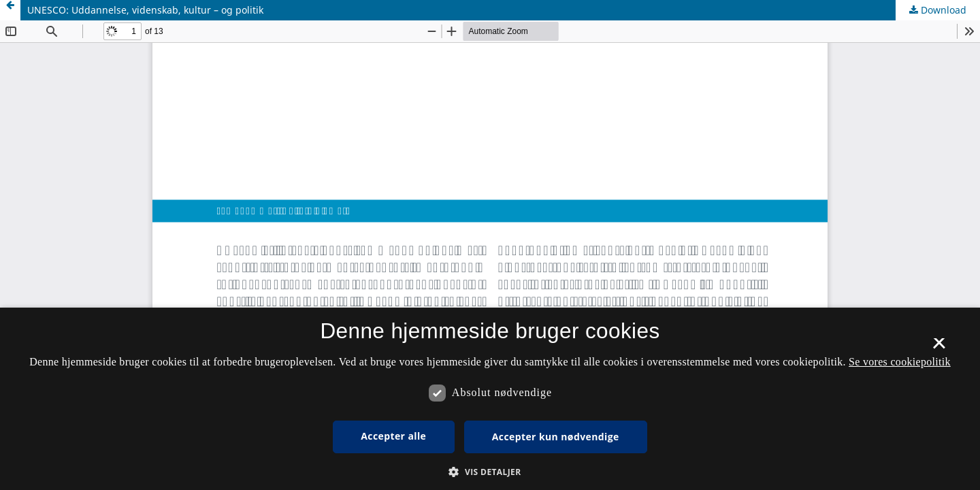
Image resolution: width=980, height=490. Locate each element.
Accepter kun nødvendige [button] (556, 437)
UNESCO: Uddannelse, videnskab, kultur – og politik (145, 10)
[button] (490, 472)
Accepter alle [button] (393, 436)
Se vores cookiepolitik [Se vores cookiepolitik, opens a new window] (900, 362)
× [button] (939, 348)
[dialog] (490, 399)
